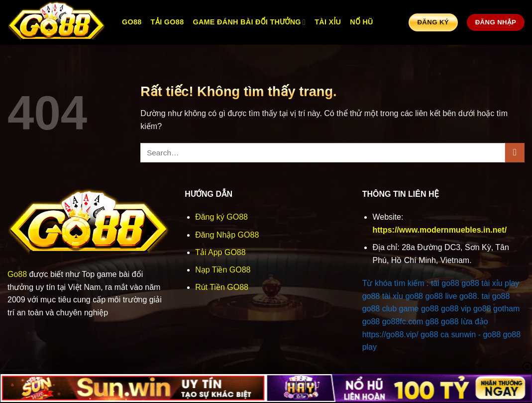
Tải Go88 (167, 22)
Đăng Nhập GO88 (227, 235)
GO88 (132, 22)
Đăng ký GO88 (221, 217)
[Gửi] (515, 153)
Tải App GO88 (220, 252)
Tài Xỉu (328, 22)
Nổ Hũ (362, 22)
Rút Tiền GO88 (222, 287)
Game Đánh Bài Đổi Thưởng (249, 22)
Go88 (17, 274)
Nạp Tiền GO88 (223, 270)
